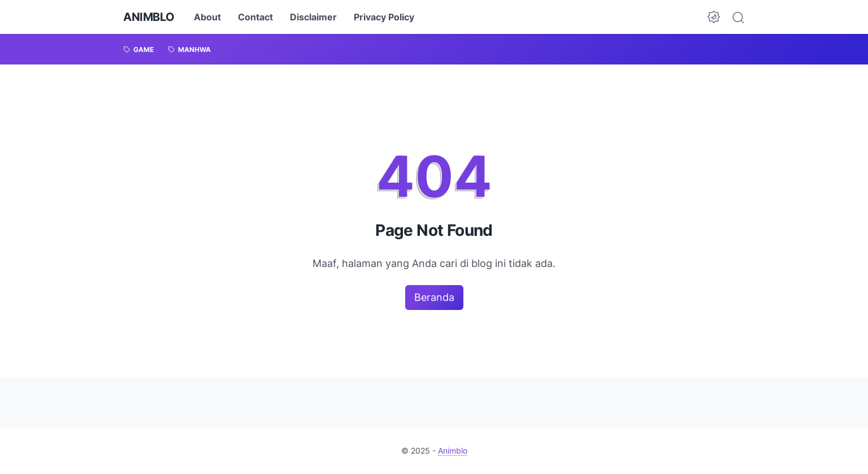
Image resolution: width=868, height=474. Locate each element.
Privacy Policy (384, 17)
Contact (255, 17)
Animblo (149, 17)
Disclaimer (313, 17)
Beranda (434, 297)
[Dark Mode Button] (714, 17)
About (207, 17)
